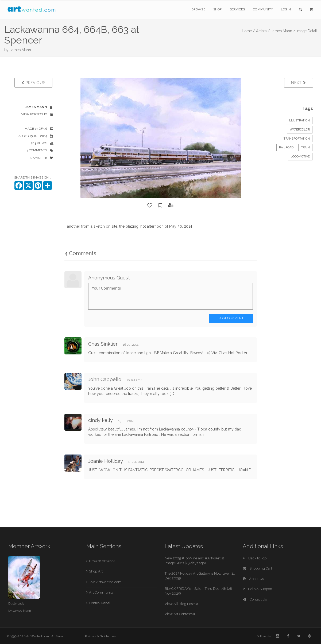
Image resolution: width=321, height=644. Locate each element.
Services (237, 9)
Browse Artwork (102, 561)
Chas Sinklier (103, 344)
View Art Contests (180, 614)
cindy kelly (100, 420)
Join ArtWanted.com (105, 582)
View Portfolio (34, 114)
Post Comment (231, 318)
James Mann (20, 50)
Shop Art (96, 571)
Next (298, 83)
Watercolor (300, 130)
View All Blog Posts (181, 604)
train (305, 147)
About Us (253, 579)
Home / (248, 31)
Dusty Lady (16, 603)
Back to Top (255, 558)
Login (286, 9)
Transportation (297, 139)
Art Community (101, 592)
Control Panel (100, 603)
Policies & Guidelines (100, 636)
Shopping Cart (257, 568)
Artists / (263, 31)
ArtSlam (57, 636)
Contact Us (255, 599)
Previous (33, 83)
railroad (286, 147)
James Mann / (283, 31)
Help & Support (258, 589)
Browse (198, 9)
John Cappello (105, 379)
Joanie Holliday (106, 461)
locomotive (300, 157)
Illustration (299, 120)
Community (263, 9)
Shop (218, 9)
